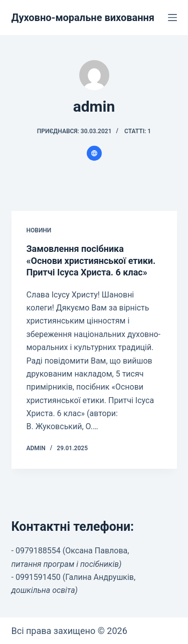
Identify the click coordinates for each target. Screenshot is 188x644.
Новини (39, 230)
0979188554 (38, 551)
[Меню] (172, 18)
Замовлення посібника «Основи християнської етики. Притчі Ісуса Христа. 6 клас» (91, 260)
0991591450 (38, 577)
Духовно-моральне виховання (83, 18)
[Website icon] (94, 153)
